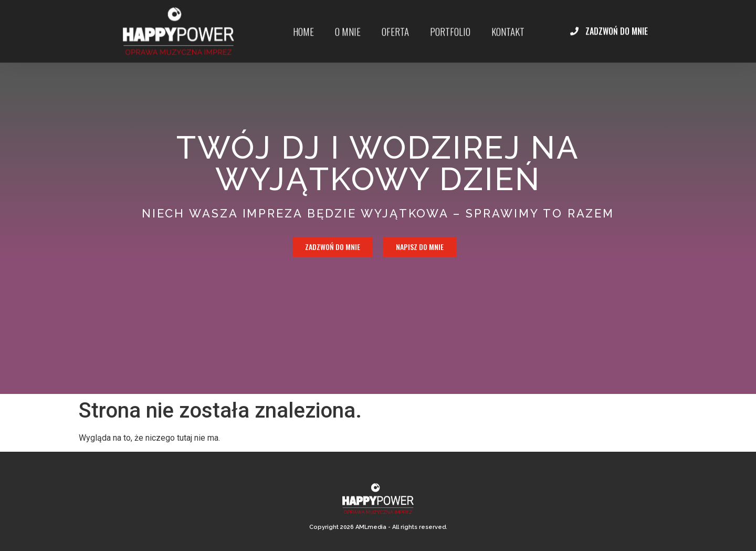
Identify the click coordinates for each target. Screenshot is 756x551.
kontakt (508, 26)
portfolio (450, 26)
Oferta (395, 26)
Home (303, 26)
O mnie (348, 26)
